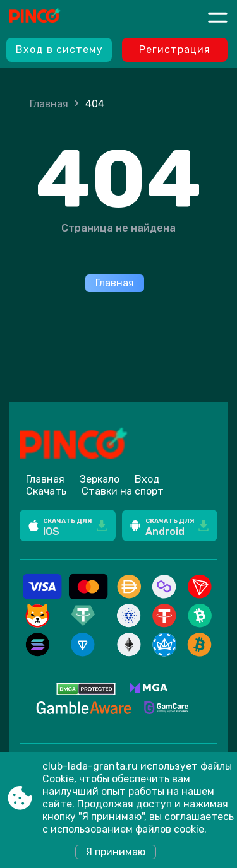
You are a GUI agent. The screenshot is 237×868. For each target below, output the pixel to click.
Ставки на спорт (123, 491)
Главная (49, 104)
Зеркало (100, 479)
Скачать (46, 491)
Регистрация (175, 50)
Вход (147, 479)
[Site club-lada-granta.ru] (56, 17)
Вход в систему (59, 50)
